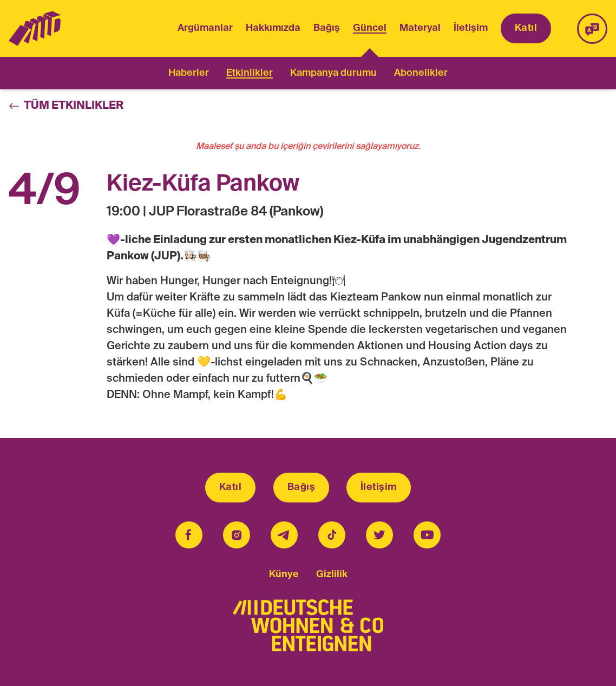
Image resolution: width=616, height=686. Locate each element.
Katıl (526, 28)
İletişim (471, 28)
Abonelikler (421, 73)
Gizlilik (332, 574)
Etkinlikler (250, 73)
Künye (284, 574)
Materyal (420, 28)
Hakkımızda (273, 28)
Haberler (189, 73)
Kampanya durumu (333, 73)
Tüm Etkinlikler (66, 106)
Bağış (327, 28)
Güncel (370, 30)
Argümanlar (205, 28)
